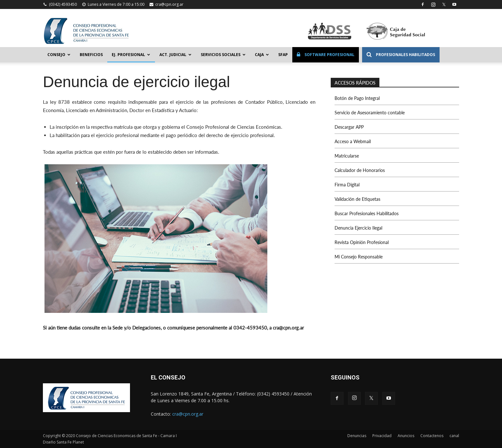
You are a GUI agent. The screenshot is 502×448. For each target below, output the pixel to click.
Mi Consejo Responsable (359, 257)
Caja (262, 55)
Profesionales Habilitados (401, 55)
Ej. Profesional (131, 55)
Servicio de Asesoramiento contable (370, 113)
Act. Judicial (175, 55)
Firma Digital (347, 185)
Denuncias (357, 436)
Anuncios (406, 436)
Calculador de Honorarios (360, 170)
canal (454, 436)
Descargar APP (349, 127)
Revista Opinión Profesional (362, 242)
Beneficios (91, 55)
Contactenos (432, 436)
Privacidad (382, 436)
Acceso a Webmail (353, 141)
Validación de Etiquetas (357, 199)
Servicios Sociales (223, 55)
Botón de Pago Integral (357, 98)
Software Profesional (326, 55)
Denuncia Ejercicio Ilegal (358, 228)
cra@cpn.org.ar (169, 4)
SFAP (283, 55)
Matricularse (347, 156)
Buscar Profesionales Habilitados (367, 213)
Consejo (59, 55)
